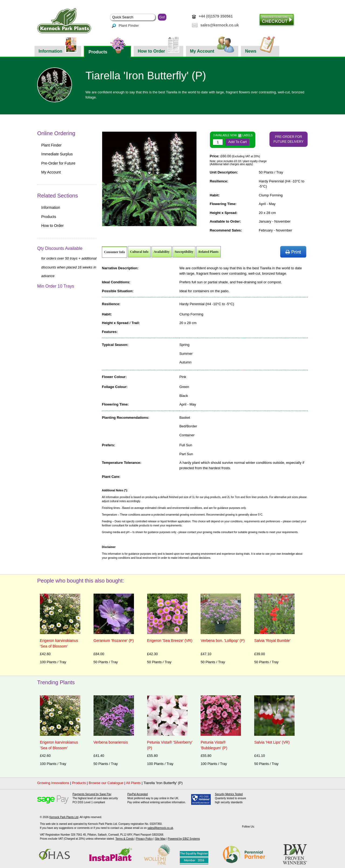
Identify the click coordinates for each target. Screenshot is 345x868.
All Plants (133, 783)
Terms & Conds (125, 839)
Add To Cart (237, 142)
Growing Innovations (53, 783)
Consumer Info (114, 252)
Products (107, 50)
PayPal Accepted (137, 794)
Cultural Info (139, 252)
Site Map (160, 839)
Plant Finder (125, 25)
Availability (162, 252)
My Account (212, 50)
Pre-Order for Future (58, 163)
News (260, 50)
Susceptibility (184, 252)
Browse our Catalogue (106, 783)
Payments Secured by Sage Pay (92, 794)
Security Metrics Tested (229, 794)
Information (58, 50)
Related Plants (208, 252)
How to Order (158, 50)
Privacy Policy (144, 839)
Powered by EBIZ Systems (184, 839)
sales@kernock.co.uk (220, 25)
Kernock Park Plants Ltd (64, 817)
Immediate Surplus (57, 154)
